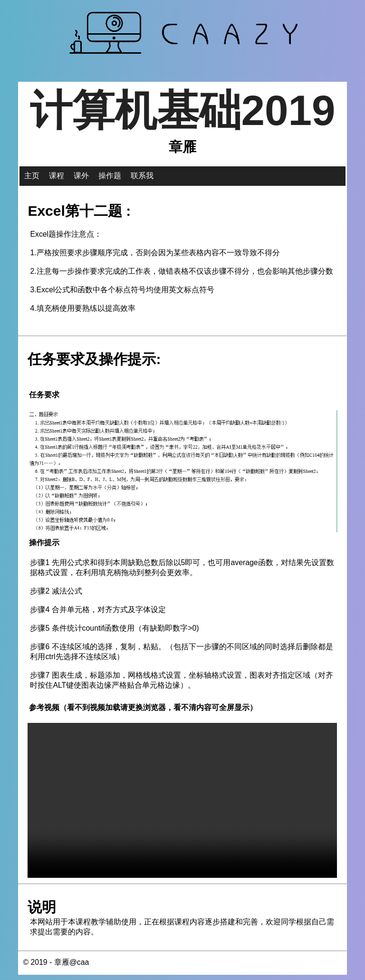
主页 (32, 176)
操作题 (110, 176)
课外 (81, 176)
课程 (57, 176)
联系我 (142, 176)
